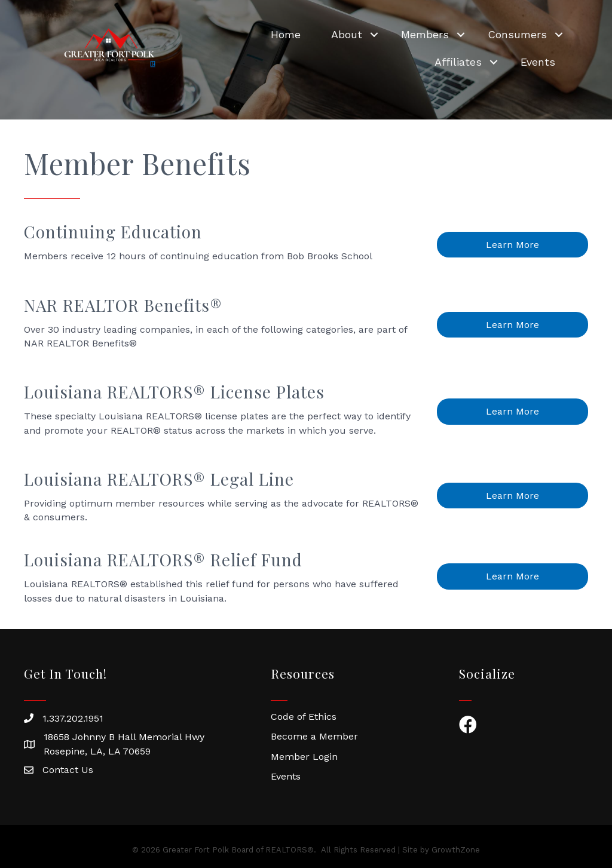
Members (425, 34)
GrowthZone (456, 850)
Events (538, 62)
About (347, 34)
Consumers (517, 34)
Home (286, 34)
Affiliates (458, 62)
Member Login (304, 757)
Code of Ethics (304, 717)
